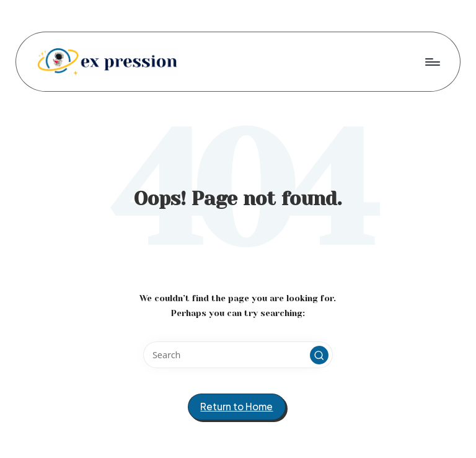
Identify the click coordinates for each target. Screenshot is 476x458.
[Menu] (432, 61)
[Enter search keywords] (238, 355)
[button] (319, 355)
